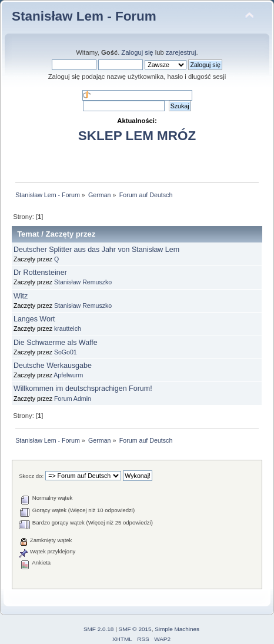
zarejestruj (181, 52)
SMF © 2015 (135, 629)
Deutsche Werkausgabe (53, 366)
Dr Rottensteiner (40, 273)
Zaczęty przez (70, 234)
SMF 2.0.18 (99, 629)
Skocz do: (31, 476)
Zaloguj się (137, 52)
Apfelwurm (68, 375)
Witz (21, 296)
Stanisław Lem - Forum (84, 16)
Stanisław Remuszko (83, 282)
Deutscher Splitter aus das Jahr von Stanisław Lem (96, 250)
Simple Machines (177, 629)
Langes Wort (34, 319)
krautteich (68, 328)
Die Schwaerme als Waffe (56, 343)
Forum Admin (73, 399)
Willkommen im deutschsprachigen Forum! (83, 389)
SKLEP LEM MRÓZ (137, 136)
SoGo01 (66, 352)
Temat (28, 234)
